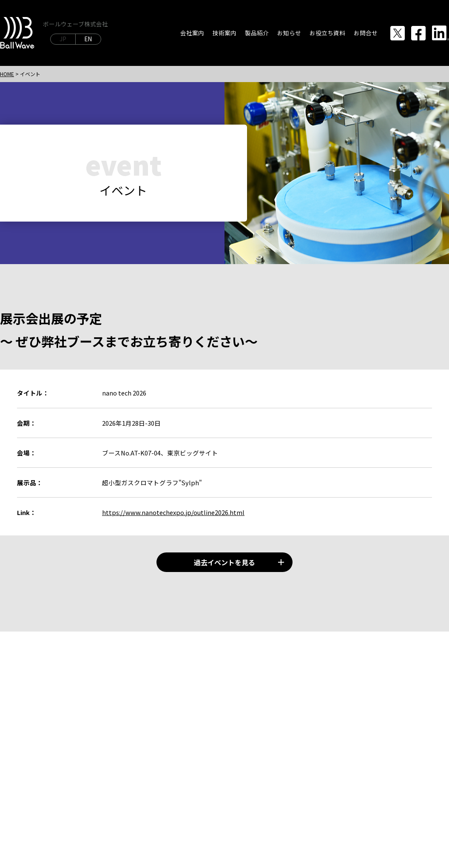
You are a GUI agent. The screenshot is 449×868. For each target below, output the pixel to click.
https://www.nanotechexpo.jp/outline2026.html (173, 512)
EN (88, 39)
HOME (7, 74)
